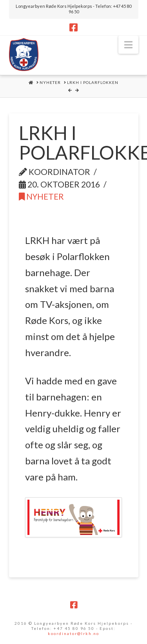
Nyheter (41, 196)
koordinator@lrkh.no (73, 633)
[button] (128, 45)
